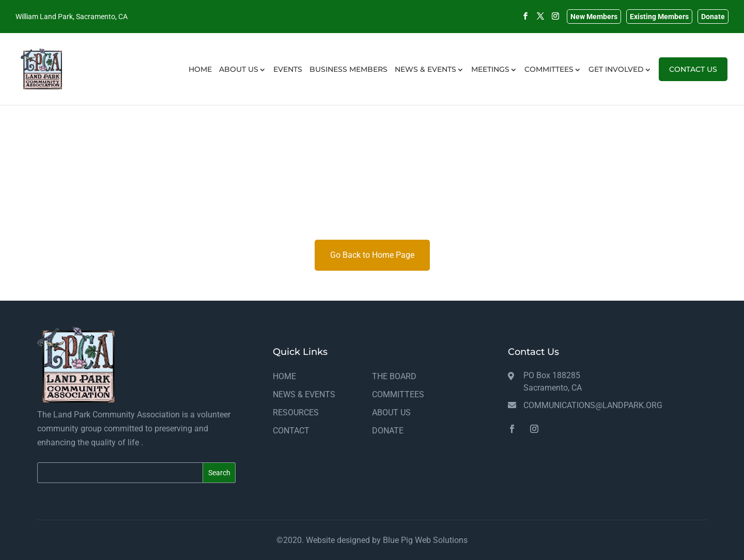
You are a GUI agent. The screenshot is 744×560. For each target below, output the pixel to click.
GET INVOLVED (616, 82)
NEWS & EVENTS (425, 82)
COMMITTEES (549, 82)
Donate (713, 17)
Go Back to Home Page (372, 255)
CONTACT (291, 431)
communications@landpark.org (593, 405)
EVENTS (288, 82)
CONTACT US (693, 82)
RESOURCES (296, 413)
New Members (594, 17)
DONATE (388, 431)
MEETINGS (490, 82)
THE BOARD (394, 376)
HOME (200, 82)
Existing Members (659, 17)
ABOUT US (239, 82)
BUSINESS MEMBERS (348, 82)
